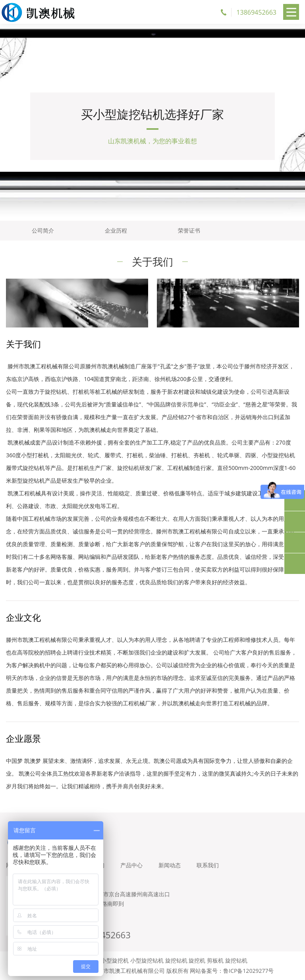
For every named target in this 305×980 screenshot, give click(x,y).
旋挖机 (197, 960)
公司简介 (43, 230)
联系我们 (208, 865)
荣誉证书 (189, 230)
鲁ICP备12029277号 (248, 971)
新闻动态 (170, 865)
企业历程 (116, 230)
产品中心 (131, 865)
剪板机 (215, 960)
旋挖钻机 (176, 960)
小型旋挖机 (115, 960)
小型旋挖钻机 (147, 960)
